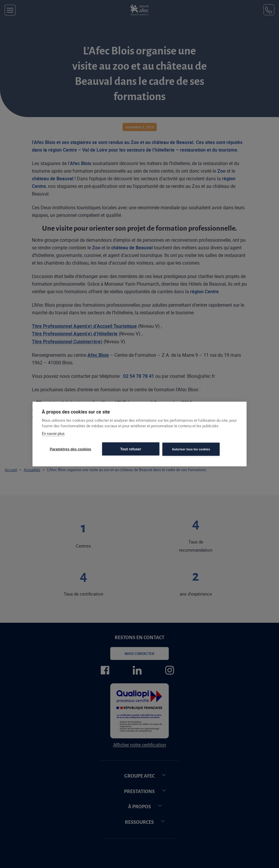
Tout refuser (131, 449)
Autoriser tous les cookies (191, 449)
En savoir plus (53, 433)
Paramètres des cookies (70, 449)
